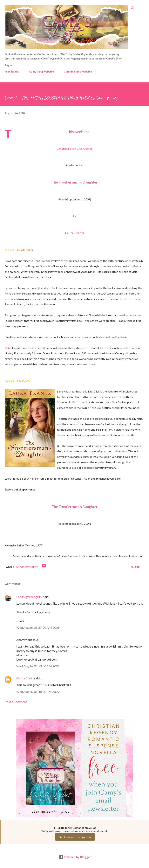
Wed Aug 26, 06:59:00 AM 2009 (38, 666)
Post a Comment (16, 702)
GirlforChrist (25, 678)
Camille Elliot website (78, 71)
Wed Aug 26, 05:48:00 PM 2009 (38, 692)
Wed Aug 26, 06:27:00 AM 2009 (38, 627)
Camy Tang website (41, 71)
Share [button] (135, 567)
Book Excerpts (27, 567)
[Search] (133, 7)
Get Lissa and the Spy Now (75, 837)
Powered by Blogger (75, 857)
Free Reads (12, 71)
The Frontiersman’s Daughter (75, 182)
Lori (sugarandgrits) (29, 597)
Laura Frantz (75, 233)
